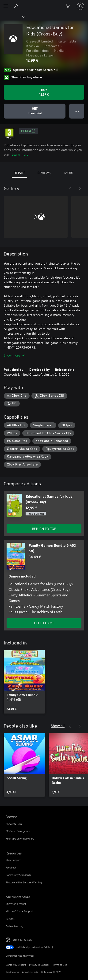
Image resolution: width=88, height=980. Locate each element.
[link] (24, 682)
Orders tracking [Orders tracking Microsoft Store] (14, 926)
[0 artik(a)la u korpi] (69, 6)
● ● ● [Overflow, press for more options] (77, 111)
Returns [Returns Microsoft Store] (10, 919)
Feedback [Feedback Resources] (11, 867)
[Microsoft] (44, 3)
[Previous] (70, 189)
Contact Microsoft (16, 965)
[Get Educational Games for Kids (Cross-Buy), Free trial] (35, 111)
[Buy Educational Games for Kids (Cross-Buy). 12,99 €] (44, 92)
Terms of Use (60, 965)
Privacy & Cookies (39, 965)
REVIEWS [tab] (44, 173)
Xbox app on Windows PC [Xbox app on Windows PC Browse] (20, 838)
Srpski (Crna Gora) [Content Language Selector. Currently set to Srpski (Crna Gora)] (23, 940)
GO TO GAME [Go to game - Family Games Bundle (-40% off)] (44, 623)
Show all (58, 726)
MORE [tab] (69, 173)
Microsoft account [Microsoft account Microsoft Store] (16, 904)
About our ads (30, 972)
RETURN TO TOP (44, 529)
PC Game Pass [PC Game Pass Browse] (14, 824)
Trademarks (12, 972)
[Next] (80, 189)
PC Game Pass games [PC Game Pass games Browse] (18, 831)
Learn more (20, 154)
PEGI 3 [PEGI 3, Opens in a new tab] (28, 131)
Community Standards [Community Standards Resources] (18, 875)
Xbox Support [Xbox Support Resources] (13, 860)
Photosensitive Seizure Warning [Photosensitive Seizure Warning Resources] (24, 882)
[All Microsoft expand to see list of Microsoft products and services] (6, 6)
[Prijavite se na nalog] (80, 6)
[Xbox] (12, 17)
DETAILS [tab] (19, 173)
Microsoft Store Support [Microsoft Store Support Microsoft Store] (19, 911)
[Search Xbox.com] (16, 6)
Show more (14, 355)
